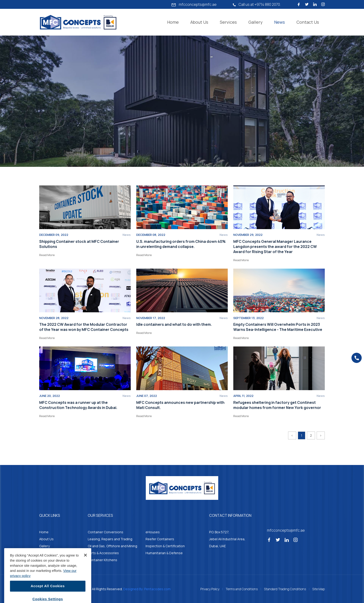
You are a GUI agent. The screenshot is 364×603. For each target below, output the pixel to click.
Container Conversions (106, 532)
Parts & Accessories (103, 553)
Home (173, 22)
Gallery (255, 22)
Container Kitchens (102, 560)
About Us (199, 22)
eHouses (153, 532)
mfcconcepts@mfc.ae (194, 4)
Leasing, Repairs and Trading (110, 539)
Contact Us (308, 22)
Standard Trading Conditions (285, 589)
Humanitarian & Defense (164, 553)
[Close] (85, 562)
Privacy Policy (210, 589)
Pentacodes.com (157, 589)
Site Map (318, 589)
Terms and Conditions (242, 589)
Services (228, 22)
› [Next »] (321, 435)
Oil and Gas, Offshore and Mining (112, 546)
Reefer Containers (160, 539)
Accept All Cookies (48, 593)
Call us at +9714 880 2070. (257, 4)
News (279, 22)
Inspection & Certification (165, 546)
